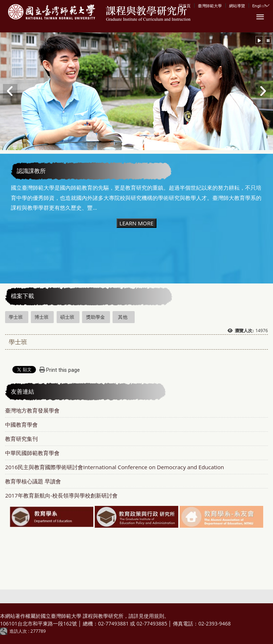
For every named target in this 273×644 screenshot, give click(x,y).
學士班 (16, 317)
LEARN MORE (136, 223)
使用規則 (154, 616)
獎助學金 (95, 317)
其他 (123, 317)
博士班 (42, 317)
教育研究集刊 (21, 439)
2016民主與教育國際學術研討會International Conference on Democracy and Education (115, 467)
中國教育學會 (21, 424)
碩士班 (67, 317)
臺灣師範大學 (210, 6)
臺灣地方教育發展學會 (32, 410)
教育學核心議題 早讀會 (33, 481)
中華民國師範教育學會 (32, 453)
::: (180, 5)
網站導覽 (237, 6)
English (259, 6)
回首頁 (185, 6)
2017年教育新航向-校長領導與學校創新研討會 (61, 495)
